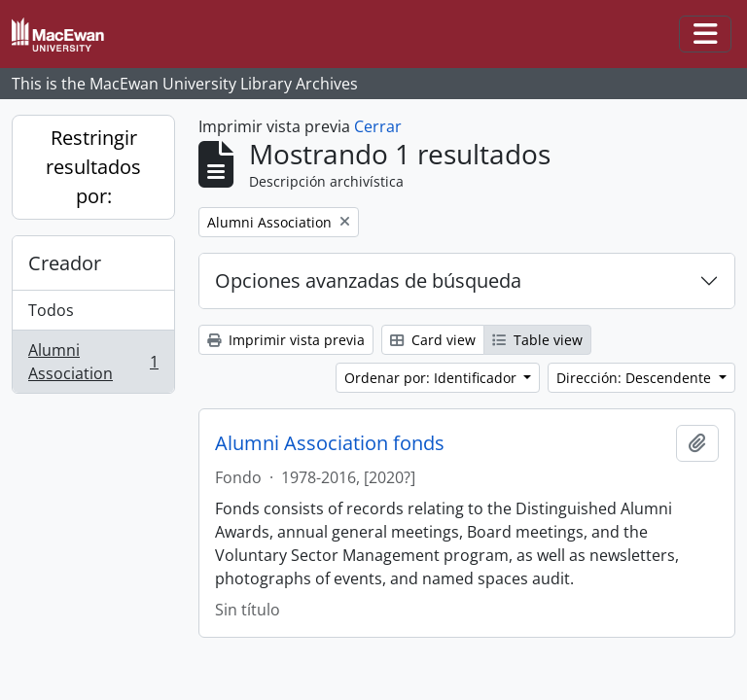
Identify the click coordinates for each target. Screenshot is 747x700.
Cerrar (378, 126)
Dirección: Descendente (636, 378)
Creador (65, 263)
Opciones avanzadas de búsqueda (368, 280)
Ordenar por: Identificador (432, 378)
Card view (433, 340)
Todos (51, 310)
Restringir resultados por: (93, 167)
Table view (537, 340)
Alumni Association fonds (330, 443)
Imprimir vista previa (286, 340)
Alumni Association (93, 362)
